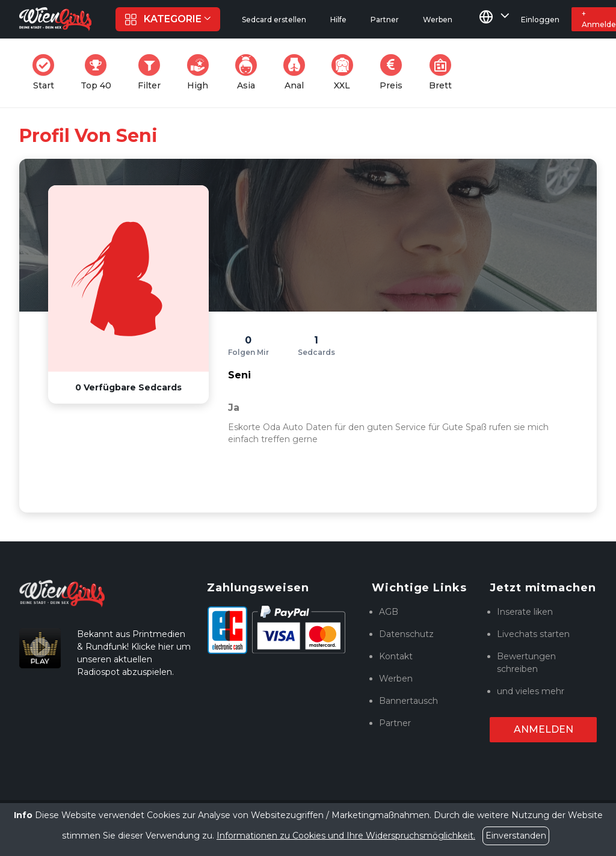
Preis (395, 72)
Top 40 (100, 72)
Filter (153, 72)
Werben (396, 679)
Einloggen (540, 20)
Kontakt (396, 656)
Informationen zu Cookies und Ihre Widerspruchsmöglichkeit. (346, 836)
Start (47, 72)
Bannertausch (408, 701)
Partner (395, 723)
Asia (250, 72)
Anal (298, 72)
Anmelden (544, 729)
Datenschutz (406, 634)
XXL (345, 72)
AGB (389, 612)
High (202, 72)
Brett (444, 72)
